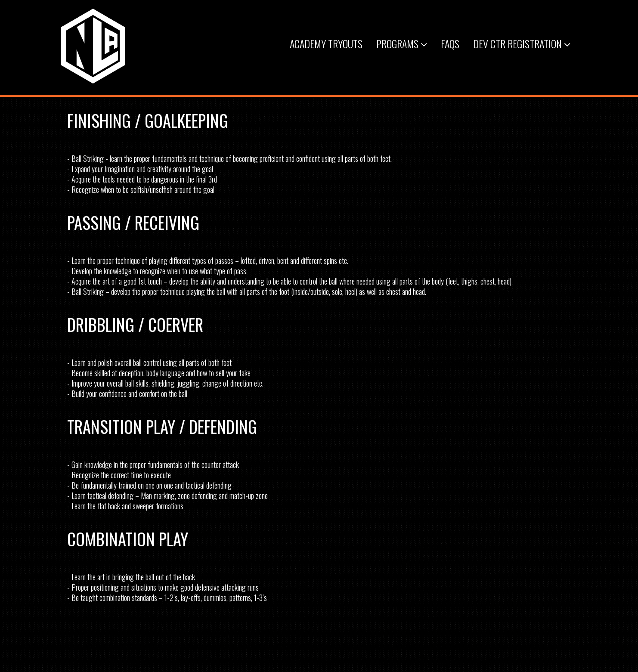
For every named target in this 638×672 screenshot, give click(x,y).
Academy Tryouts (326, 43)
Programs (402, 43)
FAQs (450, 43)
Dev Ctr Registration (522, 43)
